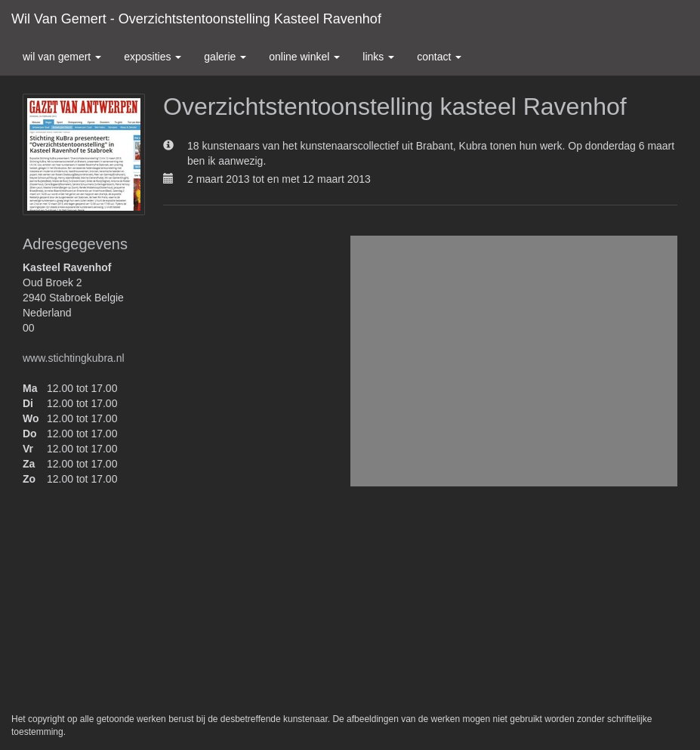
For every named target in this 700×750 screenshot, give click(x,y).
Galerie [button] (225, 57)
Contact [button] (439, 57)
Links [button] (378, 57)
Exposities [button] (153, 57)
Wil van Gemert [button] (62, 57)
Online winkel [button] (304, 57)
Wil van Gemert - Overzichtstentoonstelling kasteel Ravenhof (196, 19)
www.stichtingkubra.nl (74, 358)
